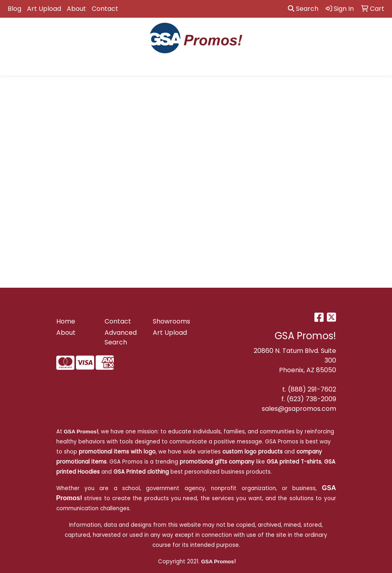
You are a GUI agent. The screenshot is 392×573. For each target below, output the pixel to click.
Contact (105, 9)
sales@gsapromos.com (299, 409)
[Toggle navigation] (12, 67)
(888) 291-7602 (312, 389)
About (76, 9)
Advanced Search (121, 337)
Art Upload (44, 9)
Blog (14, 9)
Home (66, 321)
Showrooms (171, 321)
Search (303, 9)
